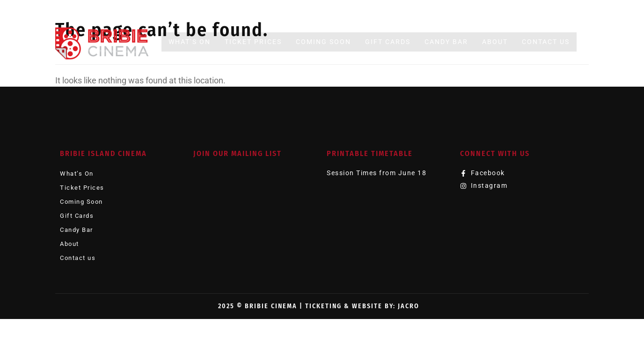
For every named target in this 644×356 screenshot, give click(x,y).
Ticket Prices (253, 42)
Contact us (546, 42)
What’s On (190, 42)
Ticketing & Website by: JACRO (362, 306)
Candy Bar (446, 42)
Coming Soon (323, 42)
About (495, 42)
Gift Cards (388, 42)
